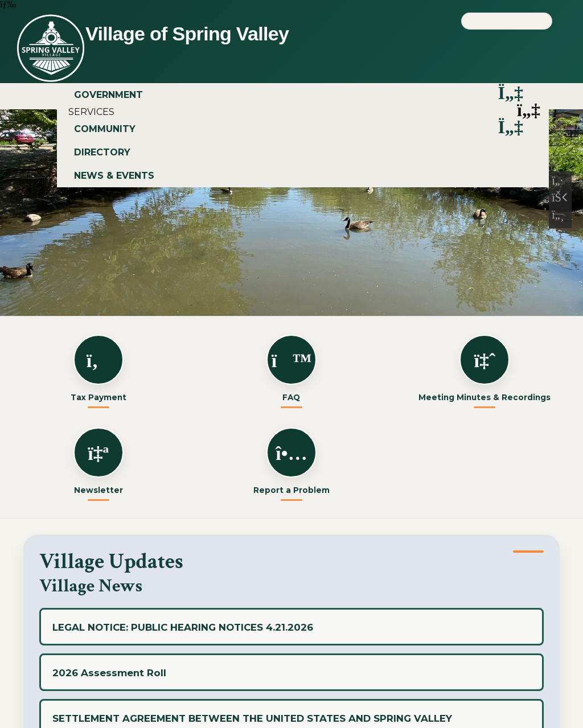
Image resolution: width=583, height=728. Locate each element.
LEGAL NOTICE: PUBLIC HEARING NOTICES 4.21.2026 (183, 627)
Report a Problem (291, 461)
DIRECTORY (102, 152)
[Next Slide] (560, 217)
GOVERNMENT (301, 95)
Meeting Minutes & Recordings (485, 368)
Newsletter (98, 461)
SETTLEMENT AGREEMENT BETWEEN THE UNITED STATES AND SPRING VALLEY (252, 718)
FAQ (291, 368)
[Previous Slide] (560, 183)
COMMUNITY (301, 129)
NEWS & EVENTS (114, 176)
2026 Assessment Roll (109, 673)
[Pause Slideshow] (560, 200)
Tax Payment (98, 368)
